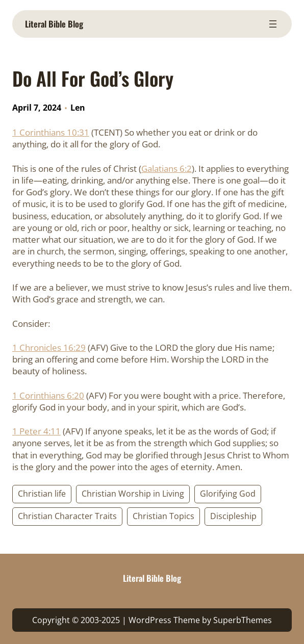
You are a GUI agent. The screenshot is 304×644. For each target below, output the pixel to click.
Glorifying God (228, 494)
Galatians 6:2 (167, 169)
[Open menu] (273, 24)
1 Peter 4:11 (36, 431)
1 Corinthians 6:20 (48, 395)
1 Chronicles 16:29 (49, 347)
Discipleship (233, 516)
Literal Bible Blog (54, 24)
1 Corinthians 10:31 (51, 132)
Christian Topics (163, 516)
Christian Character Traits (67, 516)
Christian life (42, 494)
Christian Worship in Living (133, 494)
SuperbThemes (243, 620)
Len (78, 108)
